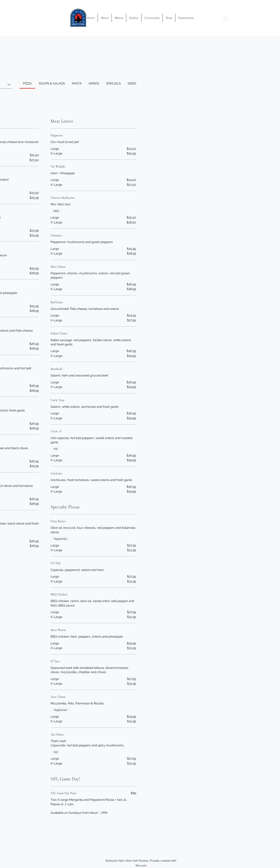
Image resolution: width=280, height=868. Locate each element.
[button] (226, 18)
